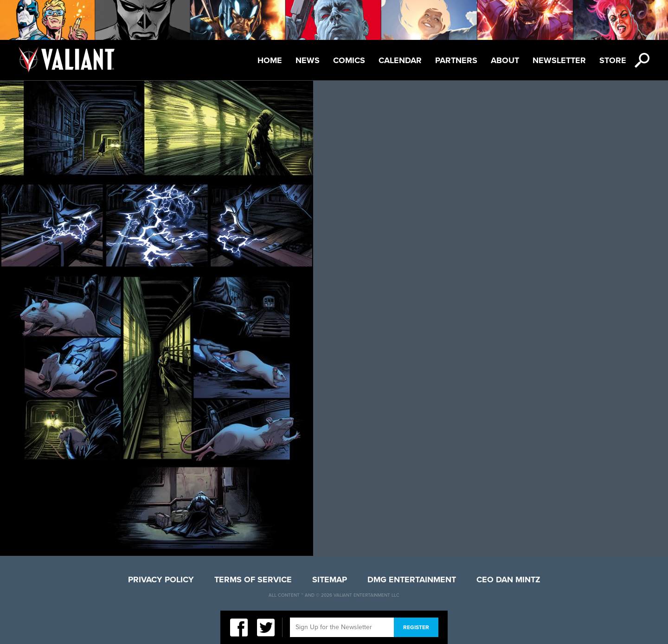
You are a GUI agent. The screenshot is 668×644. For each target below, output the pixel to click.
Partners (456, 60)
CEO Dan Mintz (508, 580)
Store (613, 60)
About (505, 60)
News (308, 60)
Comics (349, 60)
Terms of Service (253, 580)
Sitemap (330, 580)
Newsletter (559, 60)
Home (270, 60)
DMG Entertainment (412, 580)
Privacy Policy (161, 580)
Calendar (400, 60)
